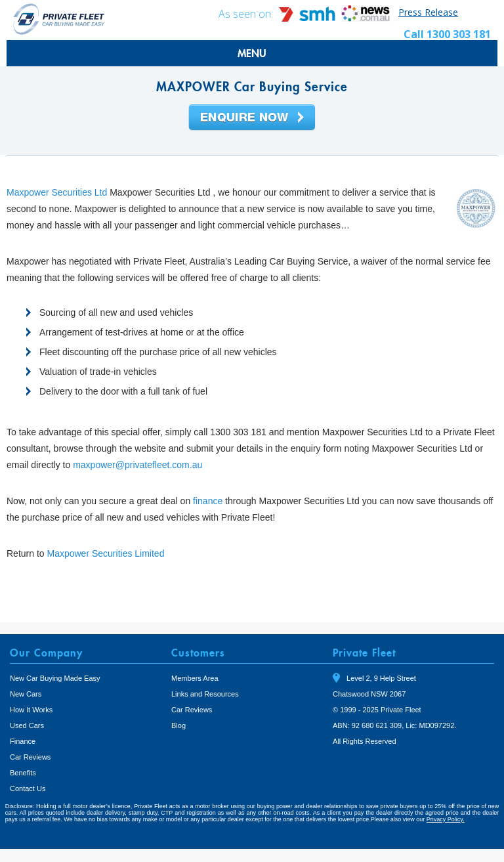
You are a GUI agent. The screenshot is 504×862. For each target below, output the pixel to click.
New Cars (26, 694)
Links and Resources (205, 694)
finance (208, 501)
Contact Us (28, 788)
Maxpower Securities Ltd (57, 192)
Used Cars (27, 725)
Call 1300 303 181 (447, 34)
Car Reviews (30, 757)
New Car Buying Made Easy (55, 678)
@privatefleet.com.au (159, 465)
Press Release (428, 12)
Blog (178, 725)
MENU (252, 53)
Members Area (195, 678)
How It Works (31, 710)
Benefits (23, 773)
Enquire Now (252, 118)
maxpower (94, 465)
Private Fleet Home (59, 19)
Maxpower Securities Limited (105, 553)
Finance (23, 741)
